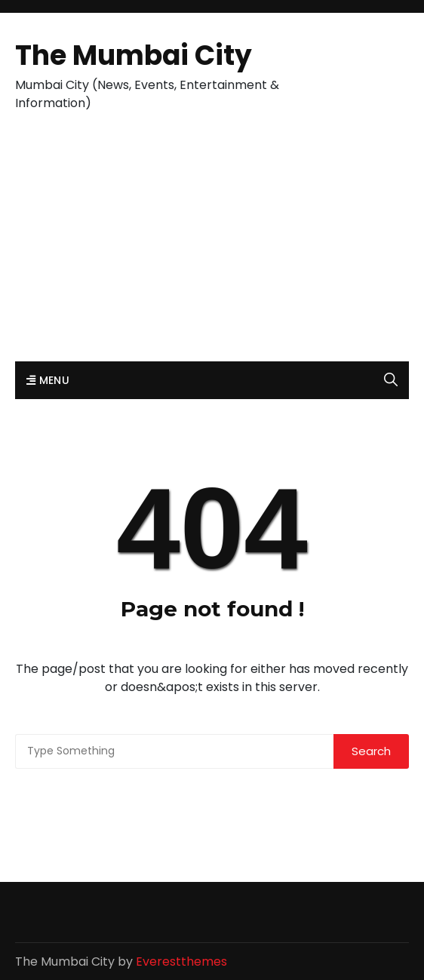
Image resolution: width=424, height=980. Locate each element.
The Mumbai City (134, 55)
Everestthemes (181, 962)
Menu (48, 380)
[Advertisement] (212, 248)
